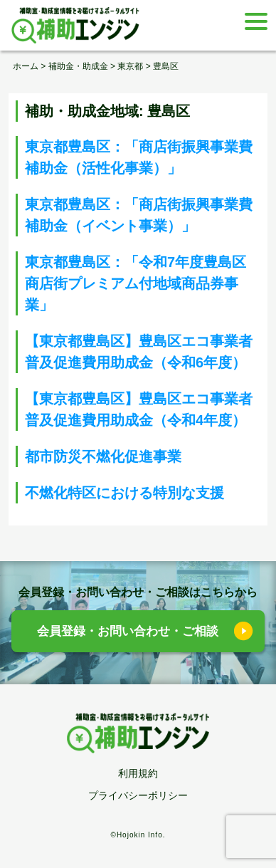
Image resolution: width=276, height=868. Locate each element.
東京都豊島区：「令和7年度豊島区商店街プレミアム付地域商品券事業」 (136, 283)
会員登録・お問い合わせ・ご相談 (128, 631)
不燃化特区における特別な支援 (124, 493)
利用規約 (138, 773)
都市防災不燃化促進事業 (103, 456)
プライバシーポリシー (138, 795)
